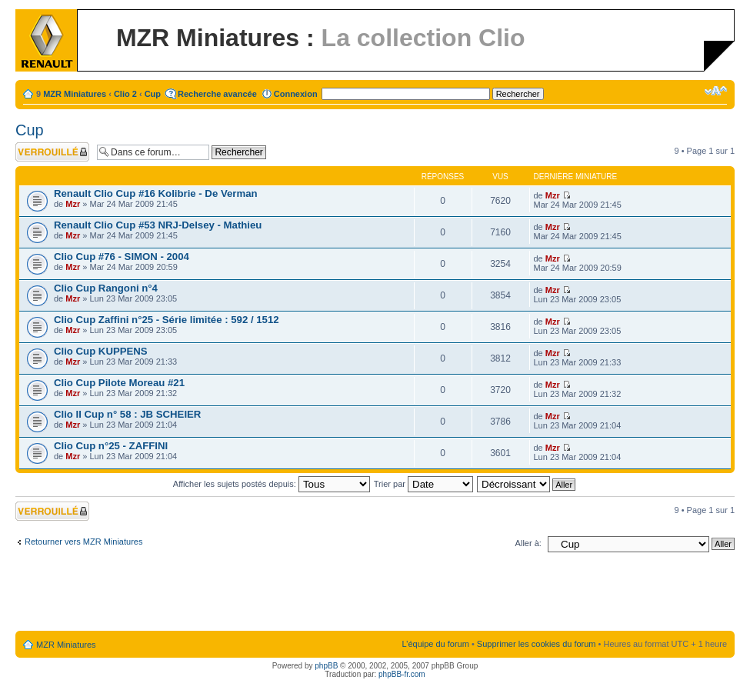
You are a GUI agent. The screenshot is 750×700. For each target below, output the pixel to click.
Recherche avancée (217, 94)
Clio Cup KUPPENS (101, 351)
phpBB (326, 666)
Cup (153, 94)
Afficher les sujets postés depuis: (272, 484)
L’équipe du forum (435, 644)
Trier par (423, 484)
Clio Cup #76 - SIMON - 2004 (122, 257)
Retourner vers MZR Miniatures (83, 542)
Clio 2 (125, 94)
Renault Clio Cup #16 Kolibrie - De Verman (156, 193)
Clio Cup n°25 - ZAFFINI (111, 446)
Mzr (73, 204)
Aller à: (528, 543)
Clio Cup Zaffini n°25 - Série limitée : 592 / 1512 (167, 320)
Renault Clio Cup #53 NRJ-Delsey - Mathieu (158, 225)
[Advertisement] (375, 595)
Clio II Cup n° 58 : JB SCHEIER (127, 414)
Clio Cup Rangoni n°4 (106, 288)
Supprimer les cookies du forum (537, 644)
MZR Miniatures (75, 94)
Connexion (296, 94)
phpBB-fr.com (402, 674)
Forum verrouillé (52, 152)
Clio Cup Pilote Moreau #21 (119, 383)
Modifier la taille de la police (716, 91)
